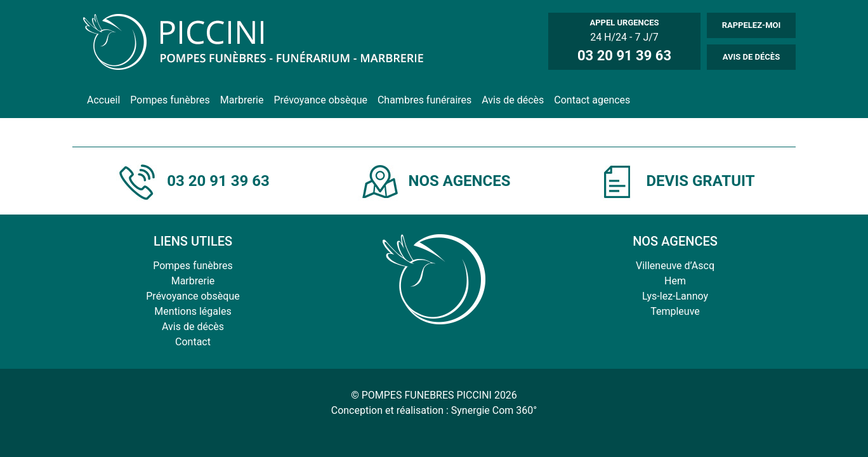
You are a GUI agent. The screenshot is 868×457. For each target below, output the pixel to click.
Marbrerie (242, 100)
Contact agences (592, 100)
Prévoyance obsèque (320, 100)
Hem (675, 281)
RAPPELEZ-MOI (752, 25)
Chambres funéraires (424, 100)
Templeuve (675, 311)
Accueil (103, 100)
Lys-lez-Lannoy (675, 296)
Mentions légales (193, 311)
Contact (193, 342)
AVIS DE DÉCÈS (751, 57)
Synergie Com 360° (494, 410)
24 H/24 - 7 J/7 (624, 41)
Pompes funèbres (170, 100)
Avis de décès (513, 100)
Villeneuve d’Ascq (675, 266)
